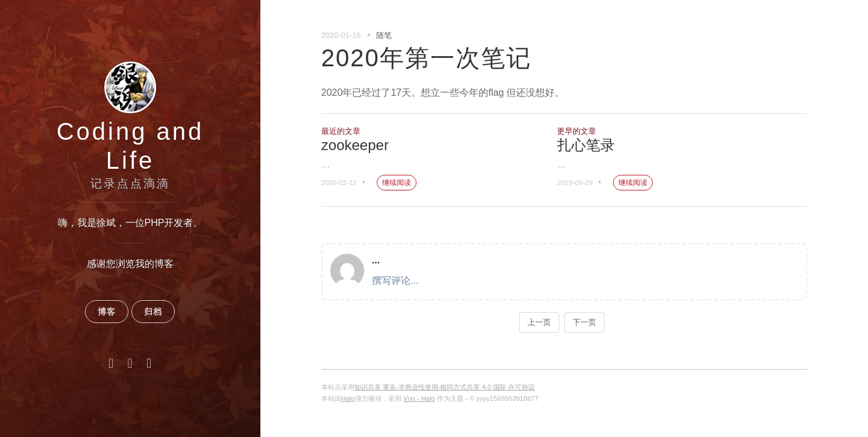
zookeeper (355, 145)
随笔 (384, 35)
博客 (107, 312)
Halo (348, 398)
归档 (153, 312)
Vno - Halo (419, 398)
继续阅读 (397, 183)
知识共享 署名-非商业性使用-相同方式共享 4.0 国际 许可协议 (445, 387)
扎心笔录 (586, 145)
